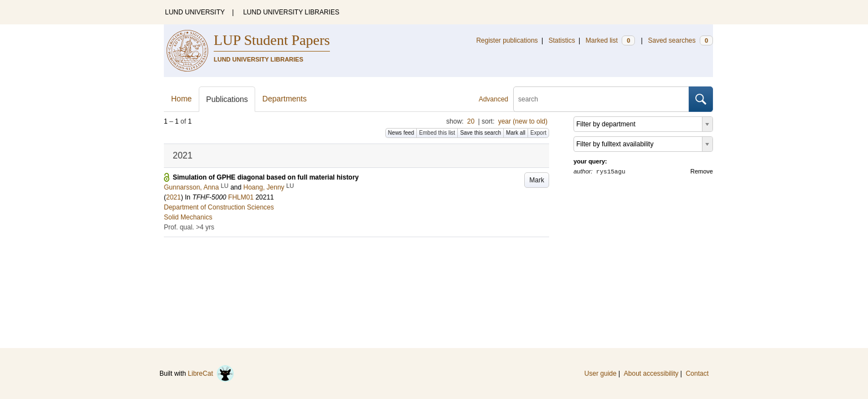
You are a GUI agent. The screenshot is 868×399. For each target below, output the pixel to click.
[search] (601, 99)
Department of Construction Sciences (219, 207)
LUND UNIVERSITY (195, 12)
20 (471, 121)
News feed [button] (401, 133)
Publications (227, 99)
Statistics (562, 40)
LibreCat (211, 374)
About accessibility (651, 374)
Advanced (494, 99)
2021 (174, 197)
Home (181, 99)
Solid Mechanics (188, 217)
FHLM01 (241, 197)
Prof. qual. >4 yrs (189, 227)
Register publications (507, 40)
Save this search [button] (480, 133)
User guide (601, 374)
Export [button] (538, 133)
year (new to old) (523, 121)
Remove (702, 171)
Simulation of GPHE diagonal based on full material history (266, 177)
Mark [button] (537, 180)
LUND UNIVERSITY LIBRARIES (291, 12)
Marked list (610, 40)
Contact (697, 374)
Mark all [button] (516, 133)
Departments (285, 99)
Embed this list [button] (437, 133)
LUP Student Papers (272, 40)
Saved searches (680, 40)
